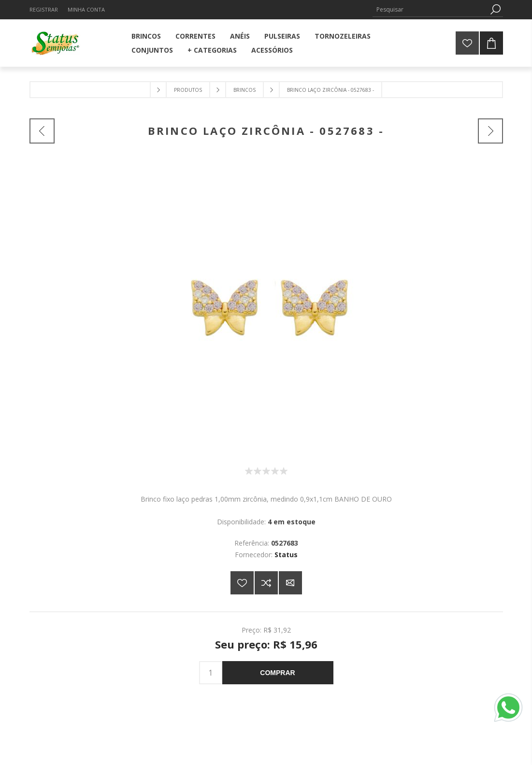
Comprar (277, 673)
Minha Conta (86, 9)
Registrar (44, 9)
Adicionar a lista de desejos (242, 583)
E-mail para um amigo (290, 583)
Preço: (252, 630)
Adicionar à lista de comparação (266, 583)
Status (286, 555)
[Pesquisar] (431, 9)
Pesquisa (496, 9)
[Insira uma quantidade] (211, 673)
